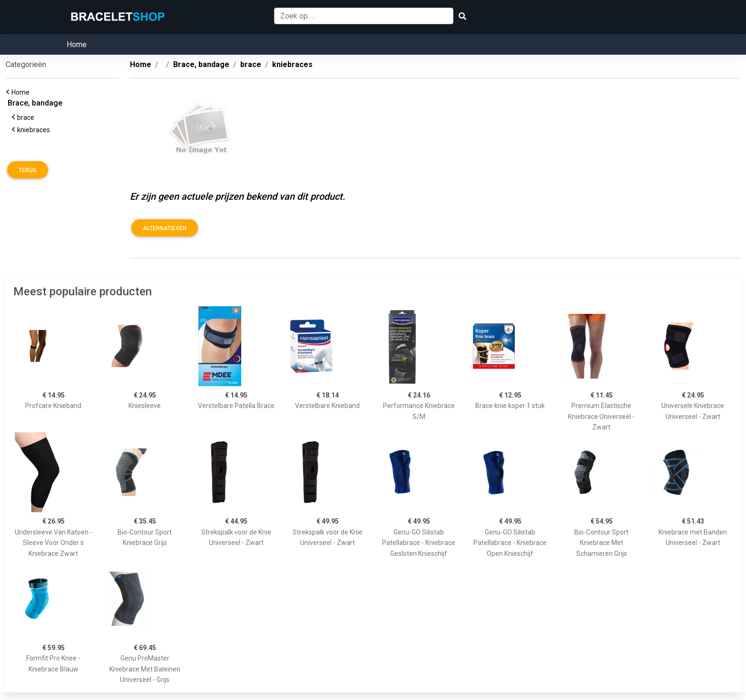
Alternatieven (165, 228)
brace (27, 117)
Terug (28, 170)
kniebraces (35, 130)
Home (77, 44)
